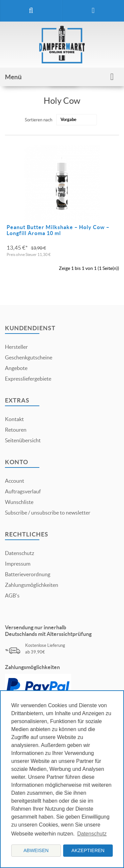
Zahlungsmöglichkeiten (32, 585)
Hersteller (16, 347)
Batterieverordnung (28, 574)
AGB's (12, 595)
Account (15, 481)
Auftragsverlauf (23, 491)
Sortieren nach (39, 120)
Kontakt (14, 419)
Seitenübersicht (23, 440)
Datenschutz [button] (92, 834)
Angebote (16, 368)
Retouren (16, 430)
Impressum (18, 564)
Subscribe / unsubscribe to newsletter (48, 513)
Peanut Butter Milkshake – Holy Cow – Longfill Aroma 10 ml (58, 230)
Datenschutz (20, 553)
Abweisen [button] (36, 850)
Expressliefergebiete (28, 379)
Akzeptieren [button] (88, 850)
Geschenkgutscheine (29, 357)
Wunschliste (19, 502)
